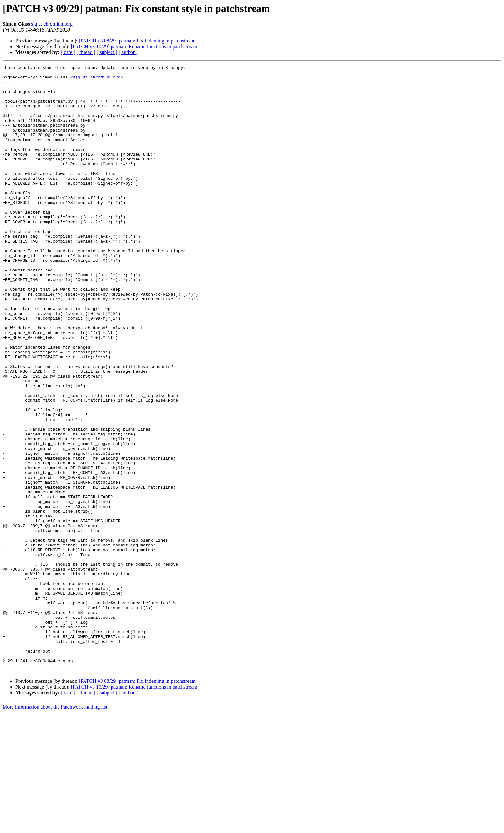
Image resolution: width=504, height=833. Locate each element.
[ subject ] (107, 52)
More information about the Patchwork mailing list (55, 827)
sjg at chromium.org (52, 24)
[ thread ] (86, 52)
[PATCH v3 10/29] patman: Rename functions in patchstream (134, 46)
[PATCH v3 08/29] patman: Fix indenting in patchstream (137, 41)
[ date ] (68, 52)
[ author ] (128, 52)
